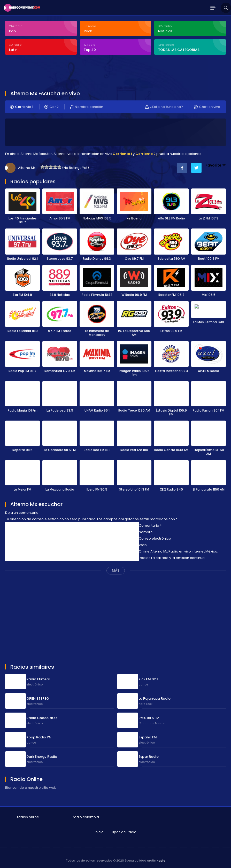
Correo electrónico (155, 537)
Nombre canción (86, 107)
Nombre (146, 531)
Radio (161, 859)
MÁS (116, 569)
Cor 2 (52, 107)
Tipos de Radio (124, 831)
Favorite (216, 165)
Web (143, 544)
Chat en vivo (207, 107)
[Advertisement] (99, 73)
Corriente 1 (22, 107)
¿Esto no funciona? (164, 107)
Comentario (150, 524)
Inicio (99, 831)
